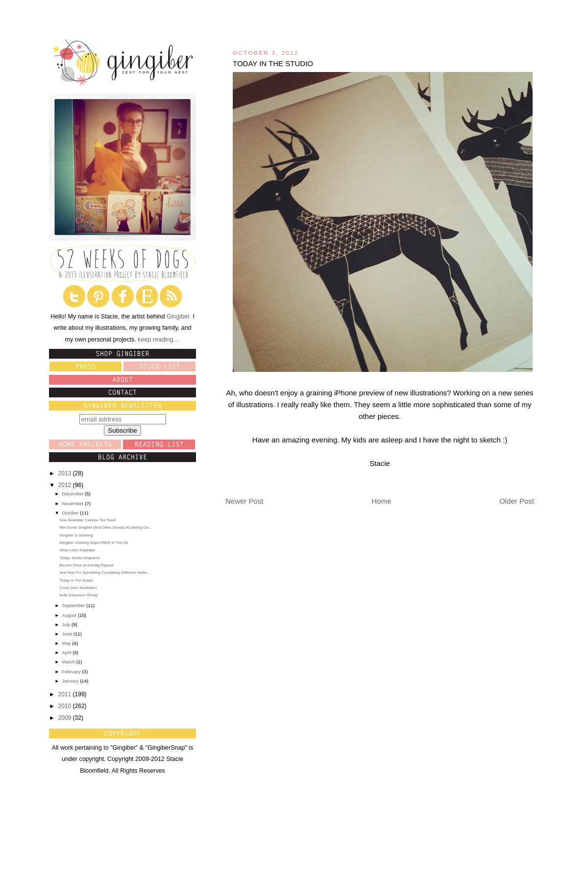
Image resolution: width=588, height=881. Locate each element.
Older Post (517, 501)
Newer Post (245, 501)
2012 (66, 485)
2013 (66, 473)
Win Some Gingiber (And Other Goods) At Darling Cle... (106, 527)
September (74, 605)
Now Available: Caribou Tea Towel (87, 520)
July (67, 624)
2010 (66, 706)
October (71, 513)
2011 (66, 694)
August (70, 615)
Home (381, 501)
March (69, 662)
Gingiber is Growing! (76, 535)
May (67, 643)
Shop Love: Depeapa (77, 550)
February (72, 672)
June (67, 634)
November (73, 503)
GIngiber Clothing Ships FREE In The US (94, 543)
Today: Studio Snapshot (79, 558)
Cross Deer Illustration (78, 588)
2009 (66, 718)
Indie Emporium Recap (78, 595)
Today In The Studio (76, 580)
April (67, 652)
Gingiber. (179, 317)
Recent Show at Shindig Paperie (86, 565)
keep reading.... (158, 340)
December (73, 494)
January (71, 681)
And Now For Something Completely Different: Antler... (105, 573)
